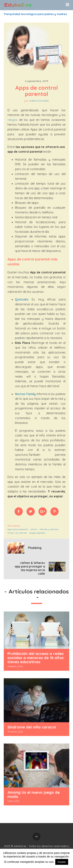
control (34, 529)
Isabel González (39, 101)
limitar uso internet (17, 533)
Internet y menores (49, 529)
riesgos (13, 120)
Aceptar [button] (62, 862)
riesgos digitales (37, 533)
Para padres (14, 526)
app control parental (18, 529)
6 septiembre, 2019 (37, 81)
